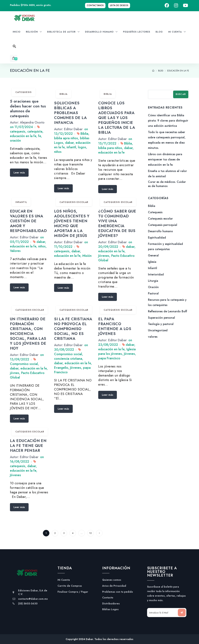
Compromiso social (24, 364)
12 (90, 533)
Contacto (108, 598)
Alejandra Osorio (32, 122)
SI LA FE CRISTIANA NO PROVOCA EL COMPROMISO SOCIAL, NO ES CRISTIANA (73, 329)
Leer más (19, 173)
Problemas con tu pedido (118, 592)
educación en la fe (23, 136)
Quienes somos (112, 580)
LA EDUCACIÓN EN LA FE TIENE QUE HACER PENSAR (28, 446)
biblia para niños (110, 148)
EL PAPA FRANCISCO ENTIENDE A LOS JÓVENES (115, 326)
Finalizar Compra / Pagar (73, 592)
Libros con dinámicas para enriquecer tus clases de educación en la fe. (165, 159)
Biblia (63, 94)
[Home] (153, 71)
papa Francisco (109, 358)
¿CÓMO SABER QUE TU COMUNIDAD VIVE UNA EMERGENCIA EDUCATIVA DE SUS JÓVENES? (117, 223)
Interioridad (156, 274)
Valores (15, 251)
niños (58, 152)
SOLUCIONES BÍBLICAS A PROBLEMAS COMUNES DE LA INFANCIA (70, 113)
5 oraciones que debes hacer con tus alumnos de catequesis (28, 109)
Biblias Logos (110, 609)
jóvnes (15, 373)
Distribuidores (111, 604)
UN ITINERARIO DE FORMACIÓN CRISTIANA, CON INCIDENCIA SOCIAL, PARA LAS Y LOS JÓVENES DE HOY (28, 334)
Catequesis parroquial (163, 225)
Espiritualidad (157, 238)
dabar (69, 143)
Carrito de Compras (70, 586)
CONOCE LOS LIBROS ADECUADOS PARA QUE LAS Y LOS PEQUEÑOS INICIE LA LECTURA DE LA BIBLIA (117, 118)
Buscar (181, 94)
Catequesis (24, 92)
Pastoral (153, 293)
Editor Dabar (73, 129)
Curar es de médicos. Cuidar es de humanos (167, 184)
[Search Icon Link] (14, 47)
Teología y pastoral (161, 324)
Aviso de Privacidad (114, 586)
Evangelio (61, 368)
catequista (35, 131)
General (153, 255)
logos (82, 147)
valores (153, 337)
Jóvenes (104, 256)
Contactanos (95, 5)
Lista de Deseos (119, 5)
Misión (87, 256)
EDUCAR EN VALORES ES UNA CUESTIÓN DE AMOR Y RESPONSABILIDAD (28, 221)
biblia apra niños (66, 138)
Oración (153, 287)
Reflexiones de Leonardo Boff (168, 311)
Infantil (21, 202)
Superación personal (161, 318)
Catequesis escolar (74, 202)
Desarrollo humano (160, 231)
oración (15, 141)
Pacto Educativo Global (116, 258)
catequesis (18, 131)
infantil (71, 147)
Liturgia (153, 281)
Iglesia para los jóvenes (117, 351)
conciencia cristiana (68, 359)
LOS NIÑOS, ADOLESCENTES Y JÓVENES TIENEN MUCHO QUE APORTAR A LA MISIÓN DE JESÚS (72, 223)
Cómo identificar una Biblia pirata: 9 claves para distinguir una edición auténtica (168, 121)
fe (40, 136)
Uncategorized (158, 330)
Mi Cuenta (64, 580)
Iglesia (152, 262)
